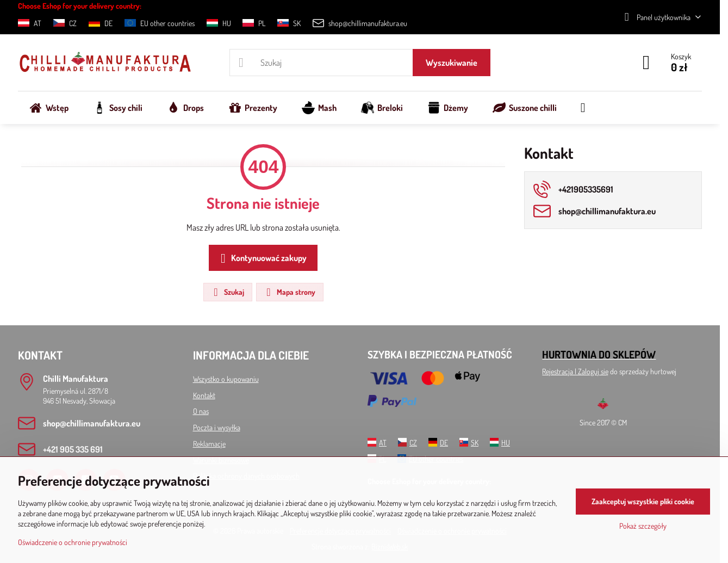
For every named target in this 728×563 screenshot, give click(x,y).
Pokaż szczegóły (643, 526)
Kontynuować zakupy (262, 258)
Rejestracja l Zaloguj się (575, 371)
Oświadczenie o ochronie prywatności (73, 542)
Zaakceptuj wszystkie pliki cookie (643, 501)
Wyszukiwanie (452, 63)
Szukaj (227, 292)
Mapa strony (289, 292)
